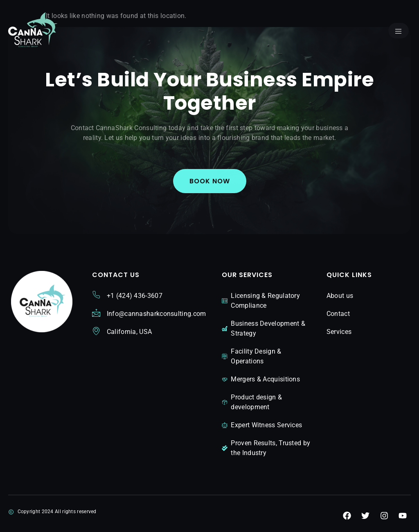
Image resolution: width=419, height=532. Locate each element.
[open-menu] (399, 31)
